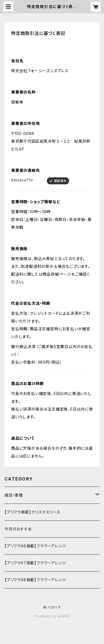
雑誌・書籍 (14, 495)
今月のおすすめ (18, 529)
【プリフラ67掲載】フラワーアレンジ (35, 563)
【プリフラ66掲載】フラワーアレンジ (35, 546)
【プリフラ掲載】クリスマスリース (32, 512)
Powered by (52, 616)
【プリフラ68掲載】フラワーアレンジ (35, 580)
